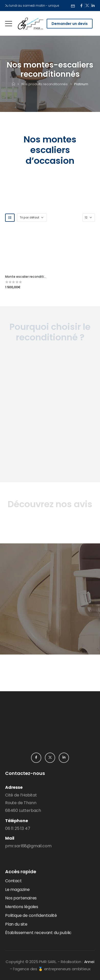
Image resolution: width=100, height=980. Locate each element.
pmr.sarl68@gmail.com (28, 846)
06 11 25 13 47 (18, 828)
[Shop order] (32, 218)
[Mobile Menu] (9, 24)
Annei (89, 962)
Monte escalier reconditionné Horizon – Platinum (44, 277)
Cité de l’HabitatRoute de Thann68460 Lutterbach (23, 803)
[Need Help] (73, 6)
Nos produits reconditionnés (45, 84)
